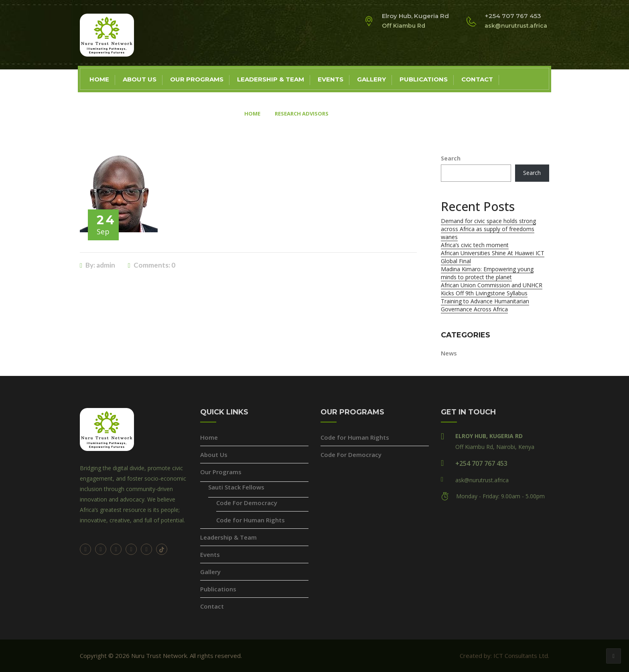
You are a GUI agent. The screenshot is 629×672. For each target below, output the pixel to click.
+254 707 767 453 (481, 463)
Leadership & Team (271, 79)
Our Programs (197, 79)
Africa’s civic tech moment (475, 245)
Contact (477, 79)
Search (451, 158)
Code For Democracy (247, 503)
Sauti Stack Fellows (236, 487)
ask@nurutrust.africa (482, 480)
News (449, 353)
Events (331, 79)
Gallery (371, 79)
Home (99, 79)
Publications (424, 79)
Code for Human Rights (251, 520)
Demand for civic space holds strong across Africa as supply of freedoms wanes (488, 229)
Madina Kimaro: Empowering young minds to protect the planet (487, 273)
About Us (140, 79)
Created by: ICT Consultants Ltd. (504, 656)
